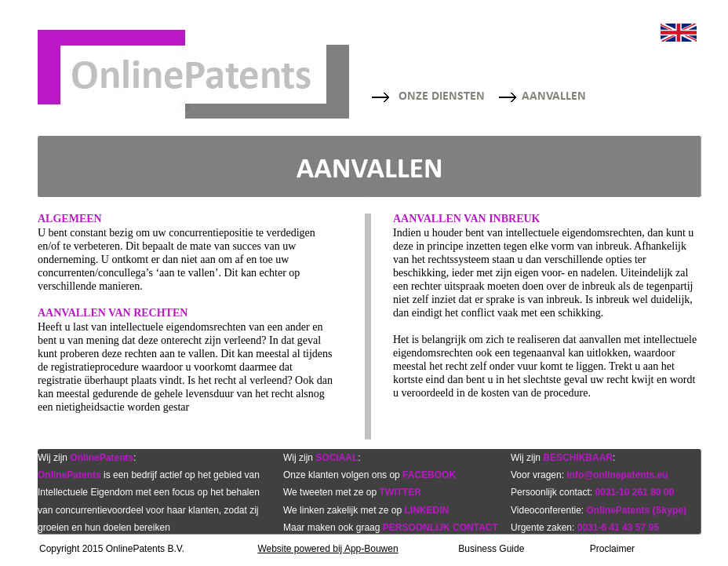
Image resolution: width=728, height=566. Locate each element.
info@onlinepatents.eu (617, 475)
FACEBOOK (429, 475)
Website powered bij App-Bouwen (328, 549)
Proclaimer (612, 549)
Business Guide (491, 549)
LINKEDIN (427, 510)
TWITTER (400, 492)
